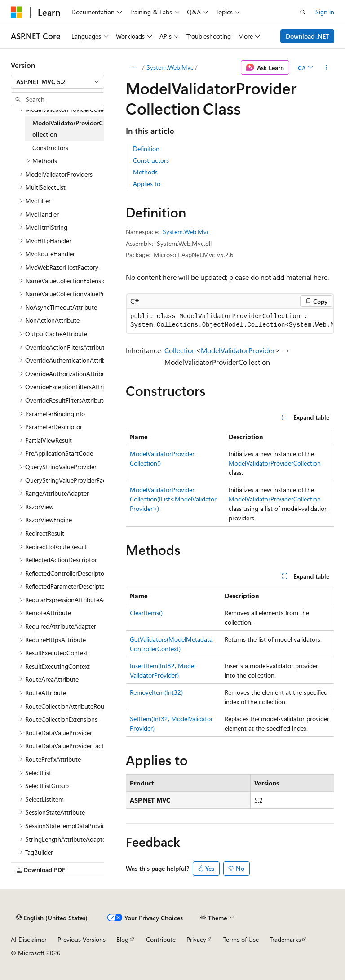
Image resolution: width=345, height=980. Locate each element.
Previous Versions (82, 939)
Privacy (196, 939)
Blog (122, 939)
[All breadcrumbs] (134, 67)
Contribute (161, 939)
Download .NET (307, 36)
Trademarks (285, 939)
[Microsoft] (17, 12)
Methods (145, 172)
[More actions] (326, 67)
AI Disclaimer (29, 939)
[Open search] (303, 12)
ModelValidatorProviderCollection (275, 463)
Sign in (325, 12)
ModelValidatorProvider (238, 350)
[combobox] (57, 82)
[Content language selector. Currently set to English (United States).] (52, 918)
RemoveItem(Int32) (156, 692)
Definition (146, 149)
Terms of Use (241, 939)
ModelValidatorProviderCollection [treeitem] (68, 129)
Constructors (151, 160)
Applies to (147, 184)
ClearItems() (146, 613)
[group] (230, 321)
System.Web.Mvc (170, 67)
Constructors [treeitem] (50, 148)
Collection (180, 350)
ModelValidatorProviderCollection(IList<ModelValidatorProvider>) (173, 499)
